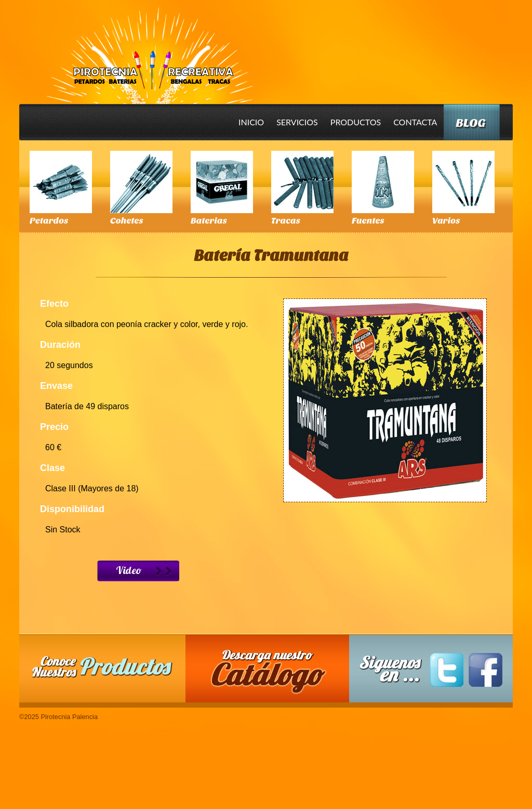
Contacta (415, 122)
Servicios (297, 122)
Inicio (251, 122)
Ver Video (138, 571)
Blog (470, 123)
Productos (356, 122)
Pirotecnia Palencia (149, 48)
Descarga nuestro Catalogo (273, 674)
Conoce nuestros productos (102, 667)
